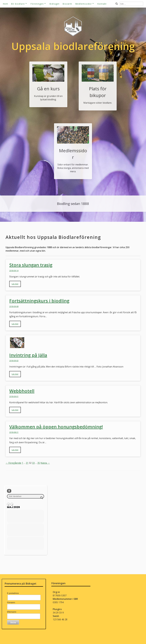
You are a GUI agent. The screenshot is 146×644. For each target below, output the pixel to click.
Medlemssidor (84, 4)
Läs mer (15, 284)
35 (39, 463)
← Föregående (13, 463)
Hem (5, 4)
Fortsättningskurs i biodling (39, 301)
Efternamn (12, 612)
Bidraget (55, 4)
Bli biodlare (18, 4)
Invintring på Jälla (28, 355)
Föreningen (37, 4)
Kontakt (102, 4)
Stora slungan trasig (31, 265)
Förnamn (11, 602)
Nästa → (45, 463)
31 (27, 463)
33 (33, 463)
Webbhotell (22, 391)
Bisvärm (67, 4)
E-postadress (13, 593)
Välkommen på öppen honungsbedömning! (56, 427)
